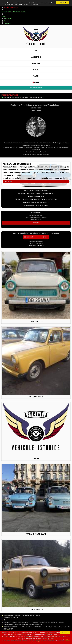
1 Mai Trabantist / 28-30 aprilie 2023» (36, 205)
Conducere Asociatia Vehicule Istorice (14, 12)
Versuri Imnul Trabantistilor (36, 246)
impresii (36, 63)
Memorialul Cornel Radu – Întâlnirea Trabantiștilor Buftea (23, 97)
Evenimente (7, 19)
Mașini (36, 76)
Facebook (6, 23)
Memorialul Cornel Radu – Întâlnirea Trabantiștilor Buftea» (36, 193)
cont (36, 82)
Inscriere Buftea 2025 (10, 7)
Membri (36, 70)
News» (5, 620)
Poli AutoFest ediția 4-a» (36, 196)
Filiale (4, 16)
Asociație (36, 57)
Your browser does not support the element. (36, 237)
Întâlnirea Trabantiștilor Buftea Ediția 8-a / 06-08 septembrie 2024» (36, 199)
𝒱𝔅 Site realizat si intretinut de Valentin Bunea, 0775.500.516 (22, 624)
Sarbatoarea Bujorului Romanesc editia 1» (36, 202)
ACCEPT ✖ (63, 3)
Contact (5, 21)
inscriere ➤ (36, 223)
